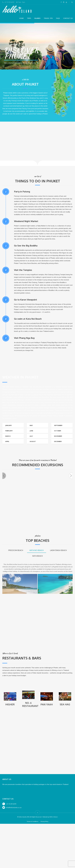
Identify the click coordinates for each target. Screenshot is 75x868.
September (58, 425)
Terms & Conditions (33, 866)
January (8, 425)
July (31, 436)
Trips (29, 18)
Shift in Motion (54, 861)
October (58, 431)
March (8, 436)
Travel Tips (48, 18)
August (33, 441)
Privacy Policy (44, 866)
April (7, 441)
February (9, 431)
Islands (37, 18)
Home (21, 18)
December (58, 441)
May (31, 425)
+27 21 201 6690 (11, 848)
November (58, 436)
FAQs (58, 18)
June (31, 431)
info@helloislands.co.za (14, 852)
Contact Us (68, 18)
